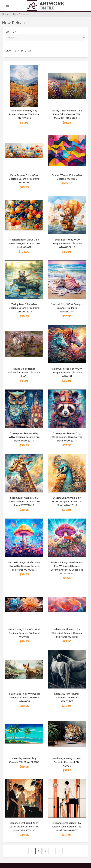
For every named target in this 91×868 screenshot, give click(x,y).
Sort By (11, 32)
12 (15, 51)
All (30, 51)
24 (22, 51)
